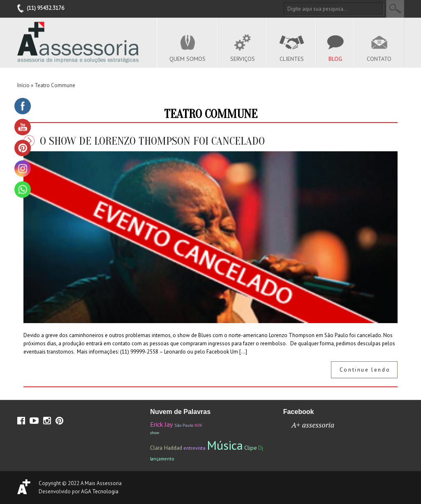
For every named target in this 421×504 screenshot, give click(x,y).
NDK (198, 425)
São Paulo (184, 425)
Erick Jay (162, 424)
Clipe (251, 447)
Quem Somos (187, 59)
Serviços (243, 59)
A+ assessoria (313, 425)
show (155, 433)
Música (225, 445)
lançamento (162, 459)
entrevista (194, 448)
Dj (261, 448)
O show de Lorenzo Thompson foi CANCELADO (152, 141)
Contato (379, 59)
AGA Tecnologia (100, 491)
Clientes (292, 59)
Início (23, 85)
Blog (335, 59)
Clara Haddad (166, 448)
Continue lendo (365, 370)
